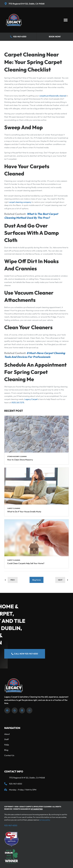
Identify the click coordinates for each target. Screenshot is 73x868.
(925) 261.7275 (18, 403)
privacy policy (45, 820)
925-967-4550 (11, 825)
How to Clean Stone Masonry (20, 460)
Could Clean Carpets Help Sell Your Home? (26, 563)
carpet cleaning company (20, 202)
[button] (66, 20)
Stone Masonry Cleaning (17, 456)
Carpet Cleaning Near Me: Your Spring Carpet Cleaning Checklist (33, 62)
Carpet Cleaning (14, 508)
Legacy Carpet (31, 399)
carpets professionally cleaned (53, 96)
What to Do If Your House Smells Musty (24, 512)
